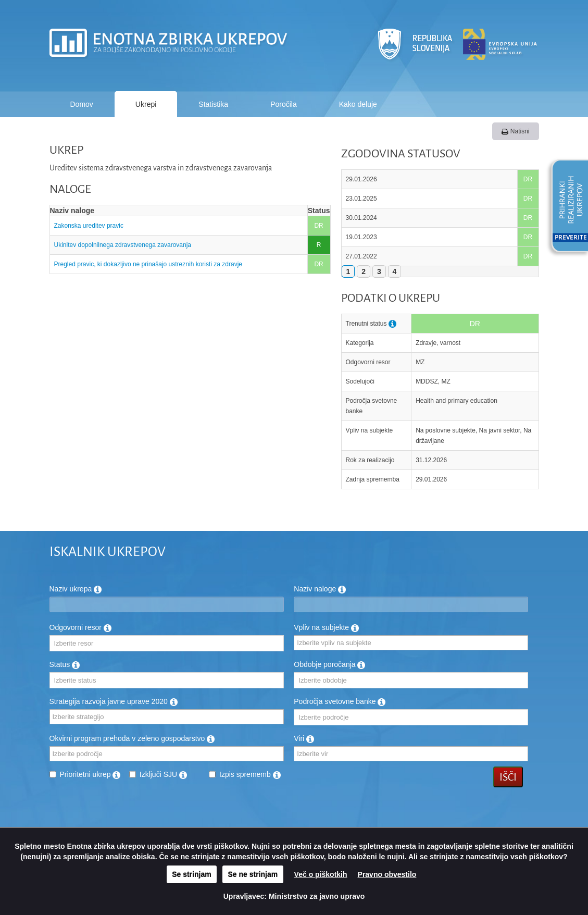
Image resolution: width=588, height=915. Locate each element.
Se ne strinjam (253, 874)
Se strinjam (191, 874)
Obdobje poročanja (329, 664)
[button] (566, 207)
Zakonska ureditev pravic (90, 226)
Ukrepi (146, 104)
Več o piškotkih (321, 874)
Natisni (515, 131)
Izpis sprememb (250, 774)
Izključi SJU (163, 774)
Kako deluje (358, 104)
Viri (304, 738)
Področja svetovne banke (340, 701)
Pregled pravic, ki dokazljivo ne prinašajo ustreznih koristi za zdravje (148, 264)
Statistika (213, 104)
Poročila (284, 104)
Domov (82, 104)
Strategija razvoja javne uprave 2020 (114, 701)
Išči (508, 777)
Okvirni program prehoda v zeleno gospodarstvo (132, 738)
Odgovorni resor (80, 627)
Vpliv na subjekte (326, 627)
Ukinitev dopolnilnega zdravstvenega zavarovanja (123, 245)
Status (65, 664)
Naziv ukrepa (76, 589)
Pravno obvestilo (387, 874)
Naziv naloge (320, 589)
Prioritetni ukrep (90, 774)
